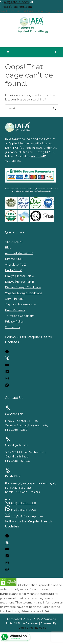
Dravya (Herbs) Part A (19, 276)
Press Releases (15, 310)
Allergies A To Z (15, 265)
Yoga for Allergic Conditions (23, 293)
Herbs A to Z (13, 270)
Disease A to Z (14, 259)
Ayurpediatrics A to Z (19, 253)
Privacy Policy (14, 322)
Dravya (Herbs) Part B (20, 282)
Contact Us (12, 327)
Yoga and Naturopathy (20, 305)
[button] (55, 52)
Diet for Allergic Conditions (23, 287)
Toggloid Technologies (32, 628)
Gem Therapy (14, 299)
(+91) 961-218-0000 (16, 2)
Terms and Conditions (20, 316)
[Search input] (30, 108)
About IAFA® (14, 242)
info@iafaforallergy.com (16, 7)
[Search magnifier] (54, 108)
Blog (8, 248)
